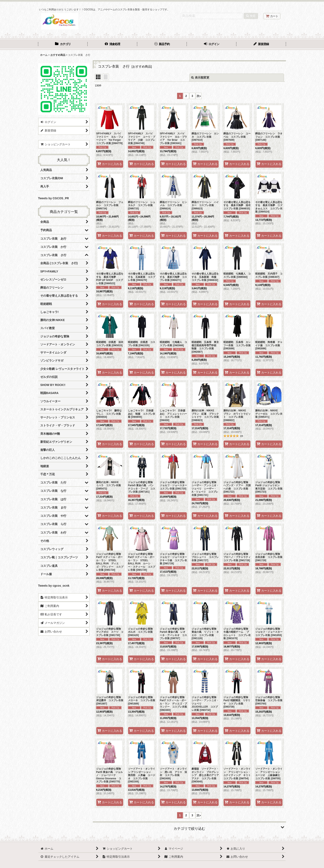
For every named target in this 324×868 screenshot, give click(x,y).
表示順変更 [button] (200, 78)
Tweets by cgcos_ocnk (54, 586)
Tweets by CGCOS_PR (53, 198)
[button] (189, 827)
